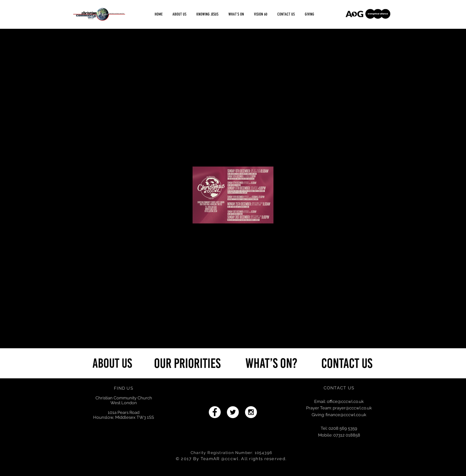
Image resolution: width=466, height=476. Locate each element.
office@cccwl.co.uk (345, 401)
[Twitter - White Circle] (233, 412)
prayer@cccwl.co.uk (352, 408)
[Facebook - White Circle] (215, 412)
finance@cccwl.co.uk (346, 415)
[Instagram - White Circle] (251, 412)
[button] (236, 14)
